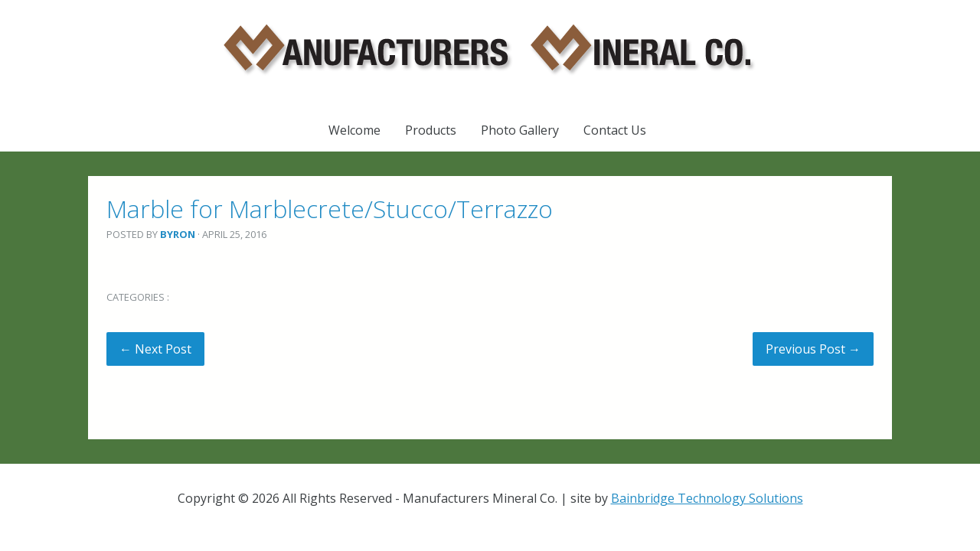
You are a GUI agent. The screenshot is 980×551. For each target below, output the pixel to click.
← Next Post (155, 349)
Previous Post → (813, 349)
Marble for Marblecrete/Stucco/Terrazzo (330, 209)
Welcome (354, 130)
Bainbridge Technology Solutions (707, 498)
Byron (178, 234)
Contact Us (615, 130)
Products (431, 130)
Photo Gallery (520, 130)
